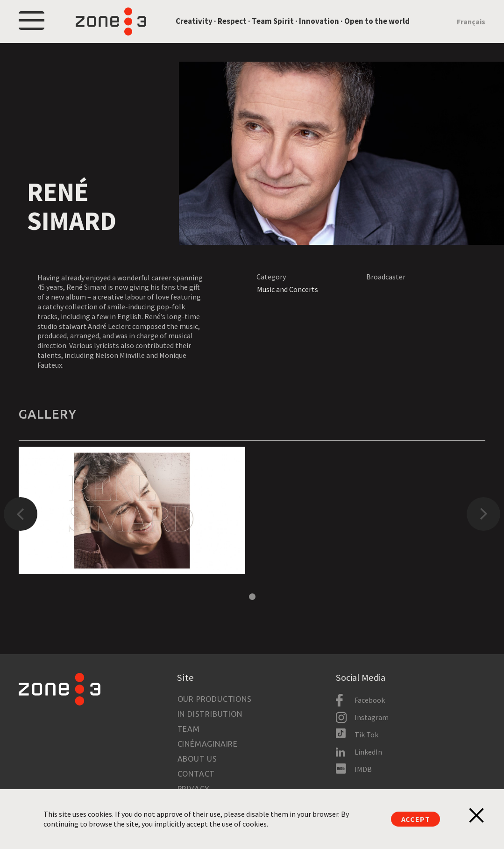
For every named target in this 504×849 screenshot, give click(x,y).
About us (197, 759)
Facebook (370, 700)
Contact (196, 774)
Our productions (215, 699)
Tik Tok (366, 735)
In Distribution (210, 714)
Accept (416, 819)
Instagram (372, 717)
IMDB (363, 769)
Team (189, 729)
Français (471, 21)
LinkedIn (368, 752)
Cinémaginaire (208, 744)
